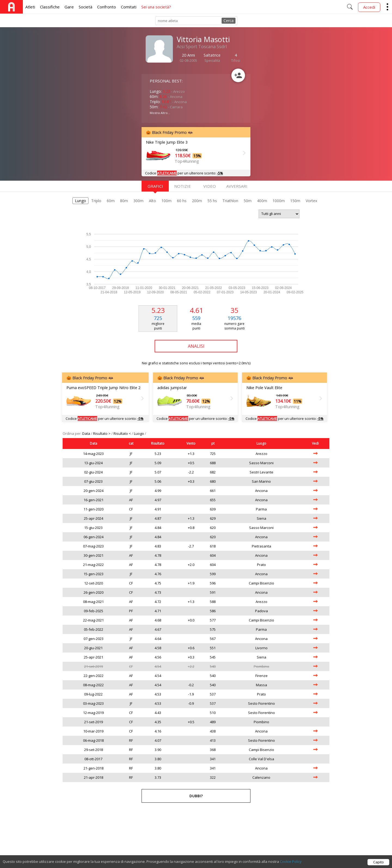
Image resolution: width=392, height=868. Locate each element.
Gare (69, 7)
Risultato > (102, 433)
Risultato (158, 443)
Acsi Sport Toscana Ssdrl (202, 47)
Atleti (30, 7)
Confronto (107, 7)
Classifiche (50, 7)
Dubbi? (196, 796)
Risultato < (123, 433)
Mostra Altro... (160, 113)
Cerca (229, 21)
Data (87, 433)
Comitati (129, 7)
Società (85, 7)
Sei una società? (156, 7)
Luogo (139, 433)
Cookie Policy (291, 863)
